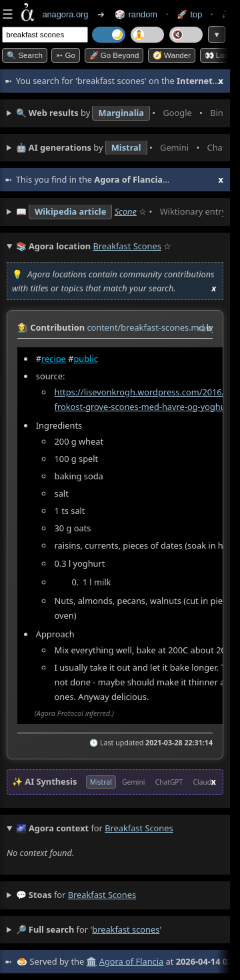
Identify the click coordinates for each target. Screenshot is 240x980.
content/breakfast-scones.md (145, 327)
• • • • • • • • (120, 113)
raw (205, 328)
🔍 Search (25, 55)
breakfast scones (102, 895)
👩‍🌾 (23, 327)
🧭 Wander (172, 55)
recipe (54, 359)
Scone (126, 211)
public (85, 359)
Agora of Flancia (131, 961)
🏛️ (91, 961)
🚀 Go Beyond (114, 55)
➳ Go (66, 55)
